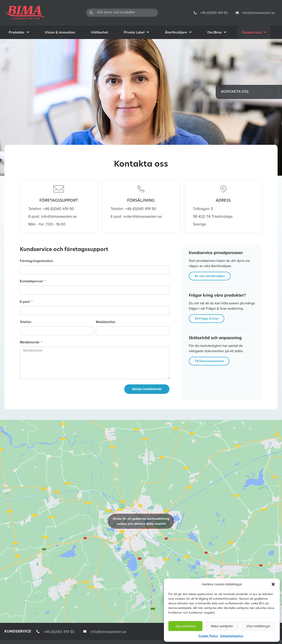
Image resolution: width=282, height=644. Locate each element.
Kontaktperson (32, 282)
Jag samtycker (186, 626)
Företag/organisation (36, 261)
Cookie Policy (208, 636)
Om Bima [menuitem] (217, 32)
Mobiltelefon (106, 322)
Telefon (26, 322)
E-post (25, 302)
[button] (273, 584)
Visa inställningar (258, 626)
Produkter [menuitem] (19, 32)
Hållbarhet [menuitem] (100, 32)
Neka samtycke (222, 626)
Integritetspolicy (232, 636)
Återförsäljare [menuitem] (178, 32)
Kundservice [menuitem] (254, 32)
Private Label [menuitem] (136, 32)
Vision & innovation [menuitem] (60, 32)
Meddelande (30, 343)
